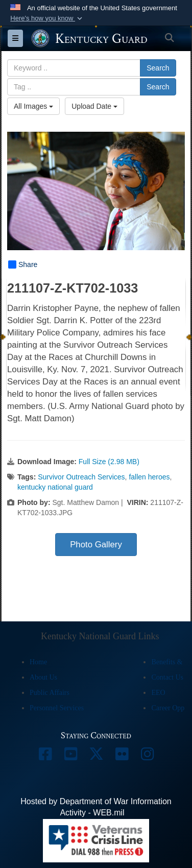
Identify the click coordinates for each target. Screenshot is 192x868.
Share (23, 264)
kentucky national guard (55, 487)
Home (38, 662)
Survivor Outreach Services (81, 477)
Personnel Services (57, 708)
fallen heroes (149, 477)
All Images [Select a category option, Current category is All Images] (33, 106)
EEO (158, 693)
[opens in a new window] (45, 756)
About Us (43, 677)
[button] (47, 18)
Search (158, 68)
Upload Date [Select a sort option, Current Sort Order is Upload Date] (94, 106)
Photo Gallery (96, 545)
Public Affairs (50, 693)
